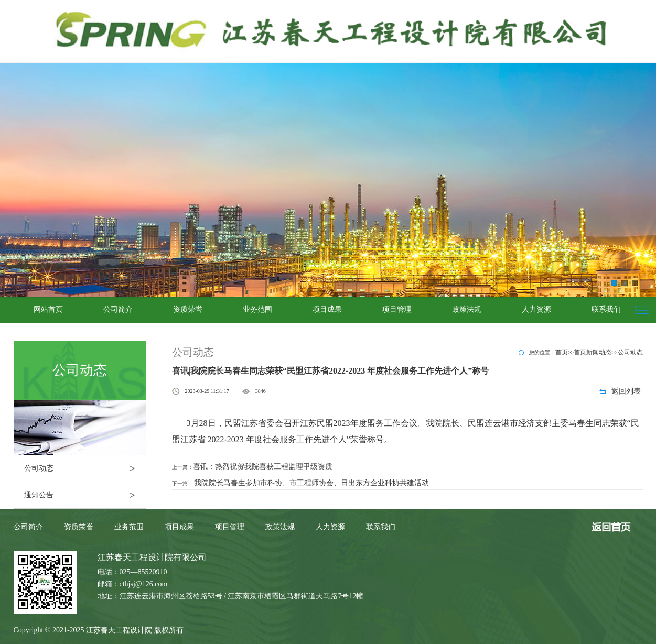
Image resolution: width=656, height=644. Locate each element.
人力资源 (536, 309)
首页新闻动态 (593, 352)
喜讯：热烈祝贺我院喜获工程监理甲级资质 (263, 467)
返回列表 (626, 391)
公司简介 (118, 309)
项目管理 (397, 309)
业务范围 (257, 309)
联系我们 (606, 309)
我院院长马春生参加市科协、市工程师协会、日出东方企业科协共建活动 (311, 483)
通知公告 (85, 495)
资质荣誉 (188, 309)
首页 (562, 352)
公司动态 (85, 468)
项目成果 (327, 309)
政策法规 (467, 309)
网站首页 (48, 309)
